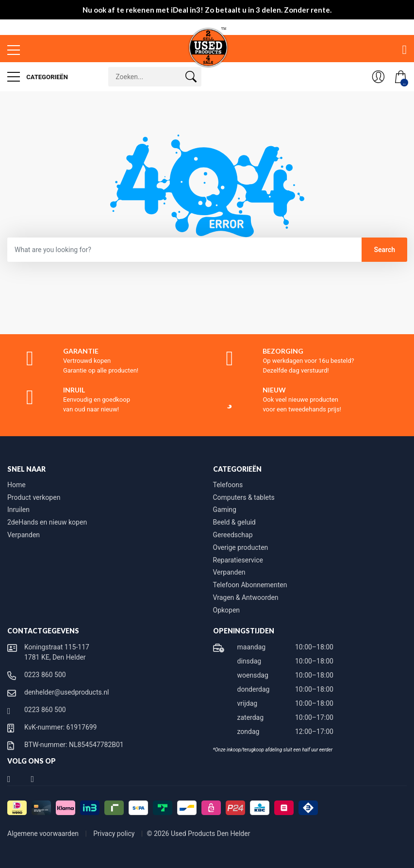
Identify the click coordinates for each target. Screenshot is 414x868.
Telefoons (228, 485)
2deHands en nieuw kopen (47, 522)
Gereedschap (233, 535)
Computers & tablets (244, 497)
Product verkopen (34, 497)
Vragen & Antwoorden (246, 597)
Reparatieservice (238, 560)
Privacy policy (115, 834)
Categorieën (38, 77)
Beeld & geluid (234, 522)
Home (17, 485)
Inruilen (18, 510)
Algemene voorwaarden (44, 834)
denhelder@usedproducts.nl (67, 692)
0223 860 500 (45, 675)
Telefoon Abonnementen (250, 585)
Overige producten (241, 547)
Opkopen (227, 610)
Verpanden (24, 535)
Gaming (225, 510)
